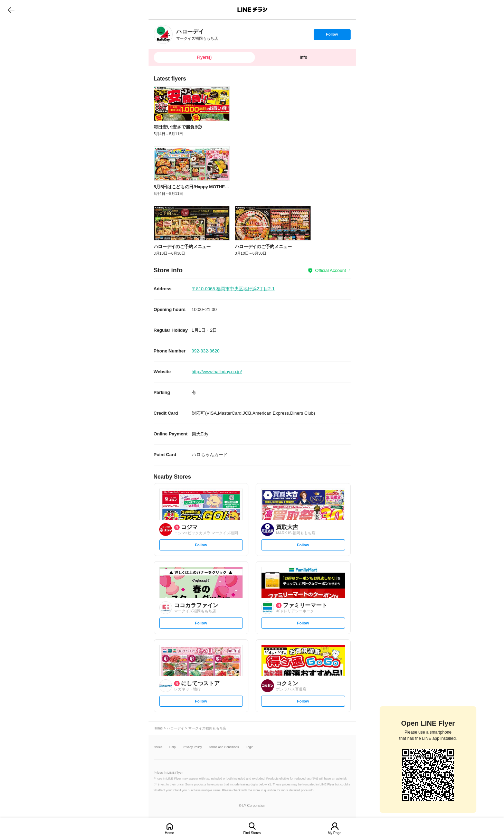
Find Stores (252, 833)
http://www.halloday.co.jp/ (217, 372)
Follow (332, 36)
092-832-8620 (206, 351)
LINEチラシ (253, 10)
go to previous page (11, 10)
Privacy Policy (192, 747)
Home (169, 833)
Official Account (330, 270)
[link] (163, 34)
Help (173, 747)
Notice (158, 747)
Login (250, 747)
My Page (335, 833)
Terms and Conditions (224, 747)
